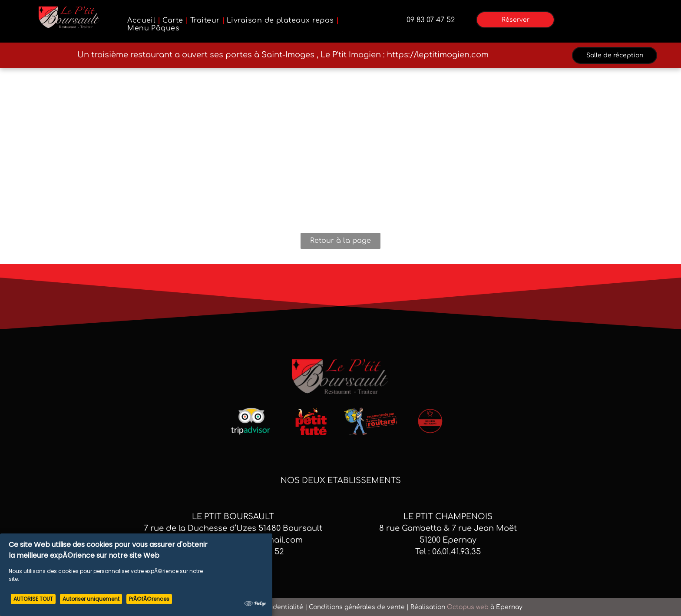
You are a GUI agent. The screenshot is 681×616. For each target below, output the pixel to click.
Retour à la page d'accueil (340, 243)
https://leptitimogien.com (438, 55)
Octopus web (468, 607)
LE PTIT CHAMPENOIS (448, 517)
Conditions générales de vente (357, 607)
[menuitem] (143, 20)
